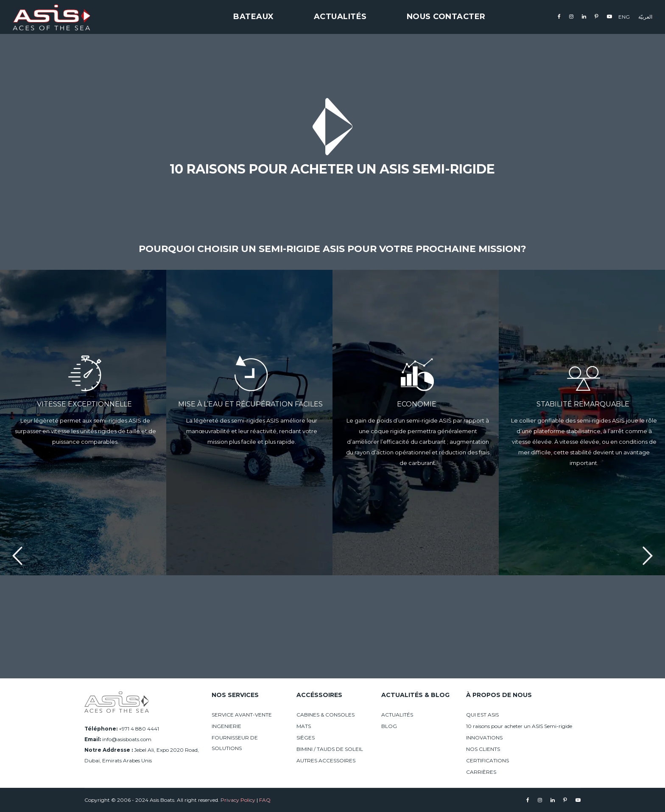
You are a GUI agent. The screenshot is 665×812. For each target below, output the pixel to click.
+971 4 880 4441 (139, 729)
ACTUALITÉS (397, 715)
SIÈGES (306, 738)
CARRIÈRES (481, 772)
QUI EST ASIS (482, 715)
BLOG (389, 726)
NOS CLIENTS (483, 749)
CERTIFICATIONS (488, 760)
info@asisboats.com (127, 739)
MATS (304, 726)
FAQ (265, 800)
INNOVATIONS (484, 738)
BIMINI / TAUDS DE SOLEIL (330, 749)
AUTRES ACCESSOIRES (326, 760)
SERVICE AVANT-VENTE (242, 715)
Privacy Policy (238, 800)
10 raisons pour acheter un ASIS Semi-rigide (519, 726)
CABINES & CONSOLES (326, 715)
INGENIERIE (226, 726)
